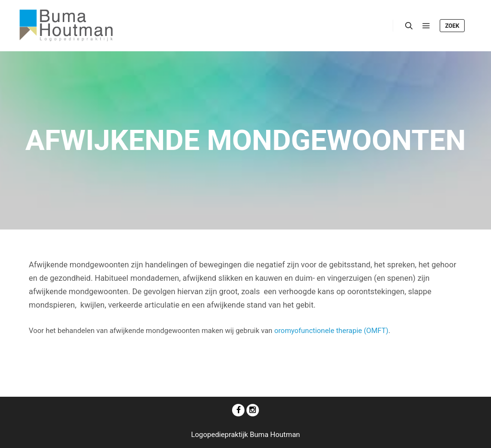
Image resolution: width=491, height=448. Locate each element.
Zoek (452, 26)
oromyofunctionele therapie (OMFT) (331, 331)
